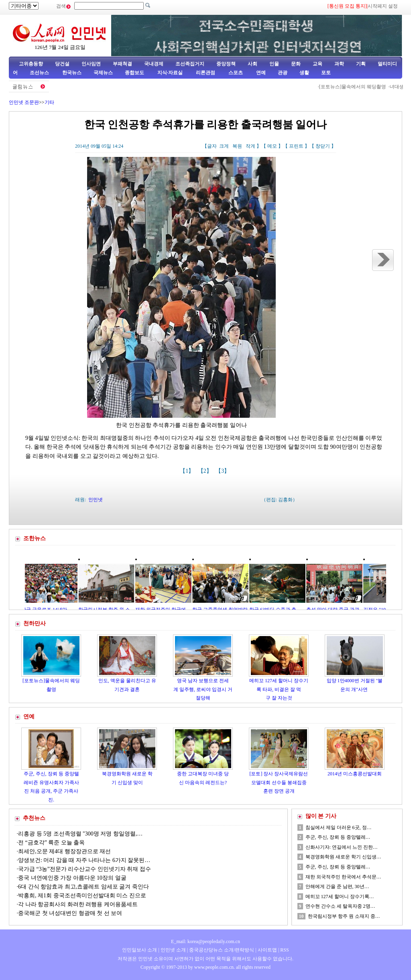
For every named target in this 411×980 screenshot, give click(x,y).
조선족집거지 (190, 64)
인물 (274, 64)
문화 (296, 64)
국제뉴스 (103, 73)
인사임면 (91, 64)
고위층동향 (31, 64)
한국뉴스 (72, 73)
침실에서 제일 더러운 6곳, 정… (339, 828)
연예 (260, 73)
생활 (304, 73)
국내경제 (154, 64)
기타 (49, 102)
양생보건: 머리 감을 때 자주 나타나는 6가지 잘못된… (84, 860)
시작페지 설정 (383, 6)
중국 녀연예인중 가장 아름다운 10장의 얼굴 (72, 878)
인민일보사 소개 (139, 950)
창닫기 (323, 146)
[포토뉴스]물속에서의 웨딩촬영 (355, 87)
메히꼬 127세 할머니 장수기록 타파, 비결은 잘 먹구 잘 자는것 (279, 689)
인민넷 (96, 500)
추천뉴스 (34, 818)
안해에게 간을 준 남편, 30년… (337, 886)
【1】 (188, 471)
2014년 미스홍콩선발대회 (355, 774)
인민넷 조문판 (24, 102)
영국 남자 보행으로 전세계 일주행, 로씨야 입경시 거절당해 (203, 689)
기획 (361, 64)
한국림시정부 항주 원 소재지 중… (344, 916)
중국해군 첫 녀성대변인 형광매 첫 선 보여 (70, 913)
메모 (272, 146)
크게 (224, 146)
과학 (339, 64)
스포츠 (235, 73)
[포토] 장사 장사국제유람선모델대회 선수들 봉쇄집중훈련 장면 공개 (279, 782)
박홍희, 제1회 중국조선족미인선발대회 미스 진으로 (83, 896)
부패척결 (122, 64)
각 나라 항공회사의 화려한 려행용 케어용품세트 (78, 904)
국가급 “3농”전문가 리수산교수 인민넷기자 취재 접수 (84, 869)
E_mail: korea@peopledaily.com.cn (205, 941)
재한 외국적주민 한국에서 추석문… (343, 877)
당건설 (62, 64)
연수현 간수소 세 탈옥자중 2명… (340, 906)
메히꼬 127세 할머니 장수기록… (340, 897)
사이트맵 (267, 950)
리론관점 (205, 73)
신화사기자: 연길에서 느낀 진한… (342, 847)
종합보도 (134, 73)
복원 (237, 146)
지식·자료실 (171, 73)
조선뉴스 (40, 73)
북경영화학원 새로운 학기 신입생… (343, 857)
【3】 (223, 471)
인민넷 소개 (173, 950)
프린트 (296, 146)
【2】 (206, 471)
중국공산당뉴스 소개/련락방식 (222, 950)
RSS (284, 950)
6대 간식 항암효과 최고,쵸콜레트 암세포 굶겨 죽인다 (83, 887)
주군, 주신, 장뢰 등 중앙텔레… (338, 837)
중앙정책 (226, 64)
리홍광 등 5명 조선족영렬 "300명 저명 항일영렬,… (80, 834)
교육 (317, 64)
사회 (252, 64)
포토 (326, 73)
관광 (283, 73)
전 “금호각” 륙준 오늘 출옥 (51, 843)
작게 (250, 146)
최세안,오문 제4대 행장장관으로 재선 (64, 851)
